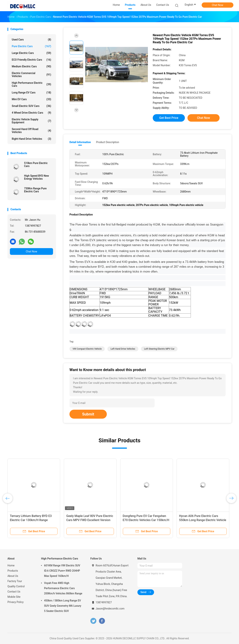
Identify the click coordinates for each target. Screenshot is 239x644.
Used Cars (31, 40)
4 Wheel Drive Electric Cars (31, 113)
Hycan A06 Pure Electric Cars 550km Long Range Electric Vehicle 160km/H (203, 520)
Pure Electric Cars (31, 46)
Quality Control (16, 586)
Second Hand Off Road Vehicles (31, 131)
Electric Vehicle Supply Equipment (31, 121)
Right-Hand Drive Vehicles (31, 139)
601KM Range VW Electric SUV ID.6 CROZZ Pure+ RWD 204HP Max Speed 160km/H (62, 571)
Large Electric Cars (31, 53)
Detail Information (80, 142)
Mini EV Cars (31, 99)
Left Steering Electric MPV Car (159, 349)
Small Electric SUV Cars (31, 106)
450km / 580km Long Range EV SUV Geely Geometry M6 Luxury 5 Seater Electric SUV (63, 606)
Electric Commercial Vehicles (31, 75)
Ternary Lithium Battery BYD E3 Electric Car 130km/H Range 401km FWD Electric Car (31, 520)
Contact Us (14, 592)
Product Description (107, 142)
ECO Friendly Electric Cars (31, 60)
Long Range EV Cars (31, 93)
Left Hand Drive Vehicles (123, 349)
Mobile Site (14, 597)
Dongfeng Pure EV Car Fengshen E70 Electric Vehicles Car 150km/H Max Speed (146, 520)
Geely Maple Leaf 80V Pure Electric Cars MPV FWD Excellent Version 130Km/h (90, 520)
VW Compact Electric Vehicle (87, 349)
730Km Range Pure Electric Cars (35, 190)
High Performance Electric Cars (31, 84)
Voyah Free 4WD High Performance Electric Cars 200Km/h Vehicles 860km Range (63, 588)
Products (13, 571)
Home (11, 565)
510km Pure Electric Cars (36, 165)
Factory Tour (15, 581)
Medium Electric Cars (31, 66)
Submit (88, 414)
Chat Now (218, 5)
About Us (13, 576)
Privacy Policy (15, 602)
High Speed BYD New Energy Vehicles (37, 177)
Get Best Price (169, 118)
